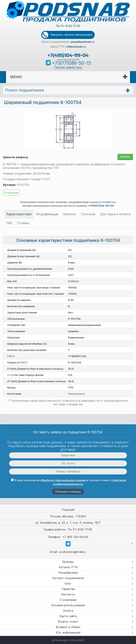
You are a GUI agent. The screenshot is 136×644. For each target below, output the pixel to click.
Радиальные (76, 394)
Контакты (68, 594)
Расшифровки (68, 573)
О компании (68, 600)
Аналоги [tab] (70, 214)
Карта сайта (68, 616)
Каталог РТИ (68, 567)
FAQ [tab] (9, 223)
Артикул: (10, 185)
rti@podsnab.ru (76, 47)
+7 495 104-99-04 (75, 537)
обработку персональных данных (63, 480)
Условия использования (68, 605)
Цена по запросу (15, 157)
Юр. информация (68, 632)
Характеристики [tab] (19, 214)
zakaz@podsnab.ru (82, 42)
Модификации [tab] (47, 214)
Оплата (68, 611)
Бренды (68, 562)
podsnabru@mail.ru (72, 552)
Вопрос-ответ (68, 622)
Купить (125, 157)
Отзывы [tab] (23, 223)
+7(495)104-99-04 (68, 55)
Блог (68, 583)
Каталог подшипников (68, 578)
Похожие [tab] (88, 214)
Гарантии (68, 589)
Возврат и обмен (68, 627)
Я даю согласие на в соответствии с (69, 482)
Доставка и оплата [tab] (115, 214)
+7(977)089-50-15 (71, 63)
